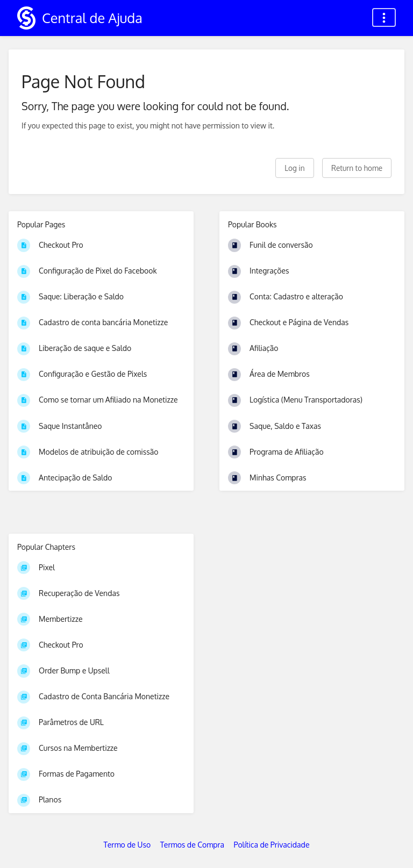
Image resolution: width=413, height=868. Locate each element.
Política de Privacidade (272, 845)
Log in (294, 168)
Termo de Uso (127, 845)
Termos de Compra (192, 845)
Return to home (357, 168)
